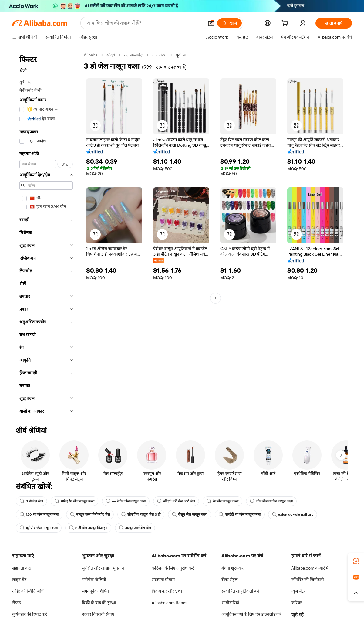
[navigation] (46, 235)
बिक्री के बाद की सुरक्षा (99, 603)
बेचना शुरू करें (233, 568)
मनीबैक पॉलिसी (94, 580)
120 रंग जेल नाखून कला (39, 515)
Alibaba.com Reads (170, 603)
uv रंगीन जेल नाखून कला (126, 501)
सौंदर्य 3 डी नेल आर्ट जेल (176, 501)
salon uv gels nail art (293, 515)
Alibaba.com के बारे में (310, 568)
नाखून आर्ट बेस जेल (135, 528)
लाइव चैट (19, 580)
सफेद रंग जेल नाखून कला (74, 501)
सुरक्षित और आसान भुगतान (103, 568)
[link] (356, 561)
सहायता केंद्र (21, 568)
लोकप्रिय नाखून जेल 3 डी (141, 515)
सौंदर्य (111, 55)
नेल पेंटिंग (159, 55)
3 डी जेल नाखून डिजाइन (88, 528)
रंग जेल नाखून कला (222, 501)
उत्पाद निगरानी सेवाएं (98, 614)
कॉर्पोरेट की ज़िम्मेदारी (308, 580)
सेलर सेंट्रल (229, 580)
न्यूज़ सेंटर (298, 591)
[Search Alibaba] (145, 23)
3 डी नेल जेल (31, 501)
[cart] (286, 24)
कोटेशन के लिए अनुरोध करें (173, 568)
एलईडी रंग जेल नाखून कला (240, 515)
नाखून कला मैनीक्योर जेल (90, 515)
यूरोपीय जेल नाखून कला (39, 528)
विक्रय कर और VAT (167, 591)
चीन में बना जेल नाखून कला (271, 501)
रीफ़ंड (16, 603)
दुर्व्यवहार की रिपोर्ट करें (30, 614)
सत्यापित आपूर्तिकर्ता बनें (240, 591)
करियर (297, 603)
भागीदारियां (230, 603)
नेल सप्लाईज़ (134, 55)
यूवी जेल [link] (182, 55)
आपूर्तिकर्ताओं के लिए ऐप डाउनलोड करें (251, 614)
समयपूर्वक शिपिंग (95, 591)
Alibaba (91, 55)
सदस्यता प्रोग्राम (163, 580)
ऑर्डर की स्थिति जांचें (28, 591)
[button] (211, 23)
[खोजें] (229, 23)
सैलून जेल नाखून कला (190, 515)
